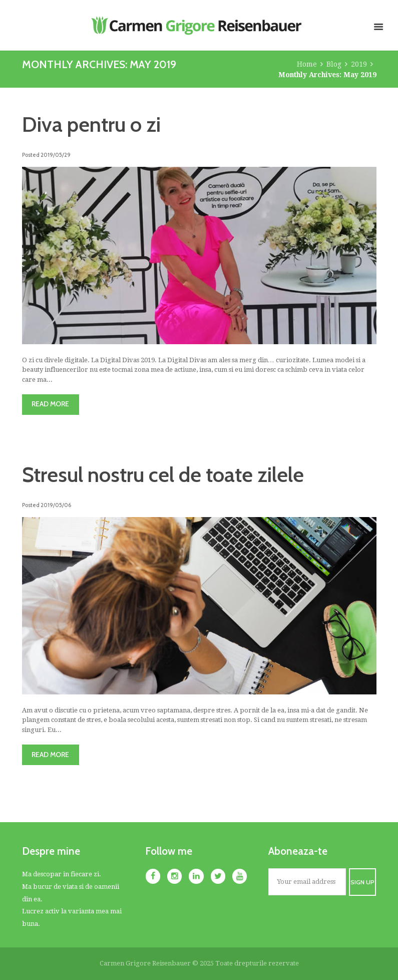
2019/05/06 (56, 505)
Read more (50, 404)
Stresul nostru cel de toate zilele (163, 474)
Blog (334, 64)
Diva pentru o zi (91, 124)
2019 (359, 64)
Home (307, 64)
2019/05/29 (56, 155)
